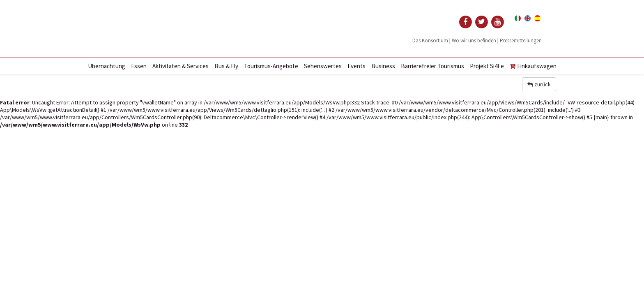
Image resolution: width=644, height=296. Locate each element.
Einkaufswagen (533, 66)
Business (383, 66)
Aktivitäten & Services (181, 66)
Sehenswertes (323, 66)
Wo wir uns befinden (474, 40)
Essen (139, 66)
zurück (539, 84)
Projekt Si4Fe (487, 66)
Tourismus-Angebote (271, 66)
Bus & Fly (226, 66)
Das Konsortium (430, 40)
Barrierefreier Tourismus (432, 66)
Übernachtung (107, 66)
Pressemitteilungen (521, 40)
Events (356, 66)
